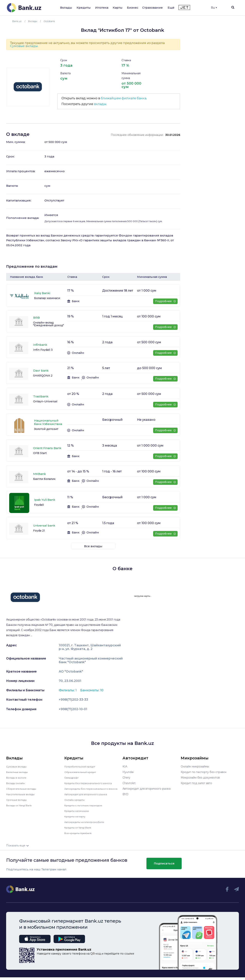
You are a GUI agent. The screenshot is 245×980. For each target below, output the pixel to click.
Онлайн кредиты (76, 802)
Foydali (39, 505)
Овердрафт (72, 778)
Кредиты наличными (78, 814)
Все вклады (93, 546)
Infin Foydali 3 (43, 350)
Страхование (152, 8)
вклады (100, 104)
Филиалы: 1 (68, 690)
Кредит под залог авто (196, 783)
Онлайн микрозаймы (195, 766)
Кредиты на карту (77, 819)
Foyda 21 (39, 531)
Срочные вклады (18, 800)
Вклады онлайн (17, 783)
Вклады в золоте (18, 778)
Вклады (66, 8)
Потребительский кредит (82, 766)
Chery (126, 778)
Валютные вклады (19, 772)
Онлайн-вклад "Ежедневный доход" (49, 324)
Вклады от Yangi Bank (21, 805)
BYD (125, 794)
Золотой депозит (46, 429)
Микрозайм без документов (200, 778)
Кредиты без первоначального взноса (91, 783)
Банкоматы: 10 (92, 690)
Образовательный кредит (82, 772)
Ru (214, 8)
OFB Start (40, 453)
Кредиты (84, 8)
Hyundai (128, 772)
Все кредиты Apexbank (80, 836)
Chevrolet (129, 783)
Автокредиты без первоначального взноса (89, 790)
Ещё (171, 8)
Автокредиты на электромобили (87, 825)
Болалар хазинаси (47, 298)
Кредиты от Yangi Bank (80, 830)
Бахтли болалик (44, 479)
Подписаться (164, 866)
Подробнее (165, 301)
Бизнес (133, 8)
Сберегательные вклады (23, 789)
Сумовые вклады (24, 46)
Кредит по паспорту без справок (204, 772)
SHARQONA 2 (43, 376)
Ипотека (102, 8)
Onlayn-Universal (45, 401)
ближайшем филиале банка (124, 98)
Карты (118, 8)
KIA (125, 766)
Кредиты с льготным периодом (86, 808)
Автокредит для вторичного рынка (88, 797)
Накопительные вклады (22, 794)
